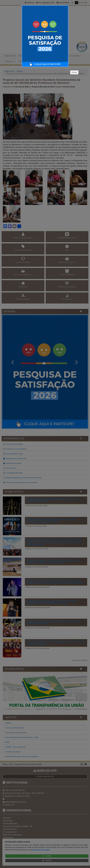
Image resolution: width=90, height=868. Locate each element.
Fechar (74, 72)
